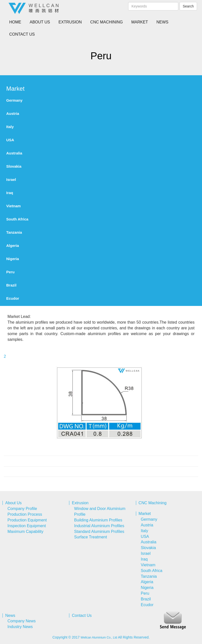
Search (188, 6)
